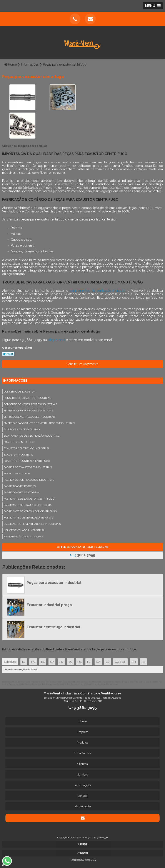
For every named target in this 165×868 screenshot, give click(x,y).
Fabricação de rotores (20, 486)
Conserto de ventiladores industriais (30, 404)
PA (143, 662)
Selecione (10, 662)
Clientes (82, 764)
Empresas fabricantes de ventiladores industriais (39, 423)
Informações (15, 381)
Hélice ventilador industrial (24, 530)
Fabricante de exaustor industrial (28, 505)
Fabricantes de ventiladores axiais (28, 518)
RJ (24, 662)
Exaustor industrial (18, 455)
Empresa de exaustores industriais (28, 411)
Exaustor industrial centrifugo (27, 461)
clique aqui (56, 340)
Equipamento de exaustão (22, 429)
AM (134, 662)
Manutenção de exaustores (23, 537)
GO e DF (120, 662)
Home (83, 721)
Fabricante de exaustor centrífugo (29, 499)
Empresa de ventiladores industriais (30, 417)
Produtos (82, 743)
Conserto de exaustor (19, 392)
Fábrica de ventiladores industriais (29, 480)
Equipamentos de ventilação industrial (32, 436)
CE (108, 662)
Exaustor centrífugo (19, 442)
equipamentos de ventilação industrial (97, 291)
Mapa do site (83, 806)
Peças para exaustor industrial (54, 583)
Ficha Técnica (82, 753)
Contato (82, 796)
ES (43, 662)
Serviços (83, 774)
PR (61, 662)
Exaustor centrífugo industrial (27, 448)
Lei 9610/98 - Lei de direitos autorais (99, 684)
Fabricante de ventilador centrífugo (30, 511)
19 (82, 555)
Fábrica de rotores (17, 474)
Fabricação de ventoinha (21, 492)
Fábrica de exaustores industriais (28, 467)
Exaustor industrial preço (49, 605)
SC (70, 662)
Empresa (83, 732)
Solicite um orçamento (82, 364)
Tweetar (8, 354)
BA (98, 662)
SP (52, 662)
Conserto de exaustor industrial (27, 398)
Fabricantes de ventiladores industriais (32, 524)
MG (33, 662)
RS (80, 662)
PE (89, 662)
